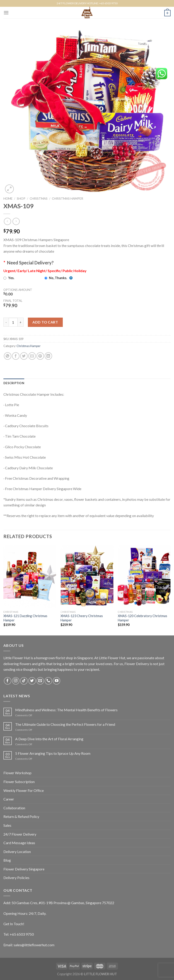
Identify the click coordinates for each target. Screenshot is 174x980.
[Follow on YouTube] (57, 681)
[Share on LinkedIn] (48, 356)
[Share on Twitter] (24, 356)
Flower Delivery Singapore (24, 869)
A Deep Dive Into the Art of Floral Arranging (49, 739)
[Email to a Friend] (32, 356)
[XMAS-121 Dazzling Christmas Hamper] (30, 576)
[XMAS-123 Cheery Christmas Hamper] (87, 576)
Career (9, 799)
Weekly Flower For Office (24, 790)
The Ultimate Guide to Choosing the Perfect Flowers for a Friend (65, 724)
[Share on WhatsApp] (8, 356)
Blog (7, 860)
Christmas (39, 199)
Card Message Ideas (19, 843)
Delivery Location (17, 852)
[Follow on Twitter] (32, 681)
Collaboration (14, 808)
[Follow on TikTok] (24, 681)
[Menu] (6, 13)
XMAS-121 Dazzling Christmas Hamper (25, 618)
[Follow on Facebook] (8, 681)
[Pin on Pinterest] (40, 356)
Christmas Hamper (68, 199)
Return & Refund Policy (21, 816)
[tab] (14, 383)
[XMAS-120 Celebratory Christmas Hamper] (144, 576)
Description (14, 383)
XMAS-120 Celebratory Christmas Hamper (143, 618)
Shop (21, 199)
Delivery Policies (16, 878)
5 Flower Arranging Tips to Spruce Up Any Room (53, 753)
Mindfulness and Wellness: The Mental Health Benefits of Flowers (66, 710)
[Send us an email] (40, 681)
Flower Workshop (17, 773)
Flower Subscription (19, 782)
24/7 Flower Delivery (20, 834)
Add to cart (45, 322)
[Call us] (48, 681)
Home (8, 199)
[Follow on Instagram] (16, 681)
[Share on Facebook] (16, 356)
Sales (7, 825)
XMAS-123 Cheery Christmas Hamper (82, 618)
